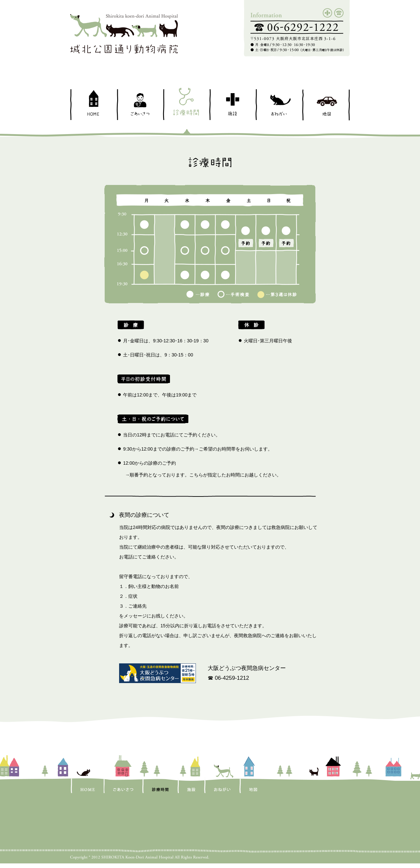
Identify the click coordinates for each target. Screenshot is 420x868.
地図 (326, 105)
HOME (93, 105)
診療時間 (186, 105)
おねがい (278, 105)
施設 (232, 105)
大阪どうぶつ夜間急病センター (247, 668)
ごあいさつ (140, 105)
